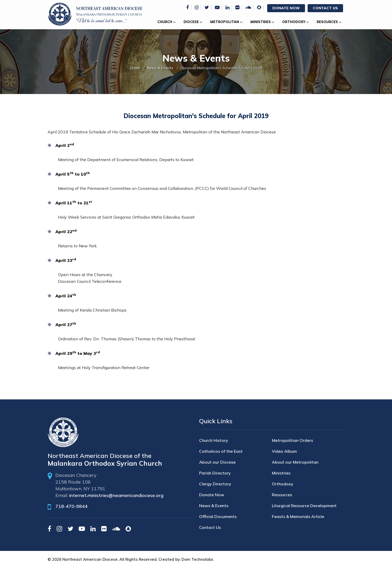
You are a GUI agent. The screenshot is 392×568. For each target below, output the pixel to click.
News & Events (160, 68)
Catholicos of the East (221, 451)
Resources (327, 22)
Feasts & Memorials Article (298, 516)
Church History (214, 440)
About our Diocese (217, 462)
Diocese (191, 22)
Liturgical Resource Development (304, 506)
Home (135, 68)
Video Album (284, 451)
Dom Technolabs (197, 559)
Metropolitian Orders (292, 440)
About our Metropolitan (295, 462)
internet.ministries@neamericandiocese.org (116, 495)
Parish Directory (215, 473)
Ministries (261, 22)
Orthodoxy (294, 22)
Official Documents (218, 516)
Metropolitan (225, 22)
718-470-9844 (71, 506)
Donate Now (286, 8)
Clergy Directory (215, 484)
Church (165, 22)
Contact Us (325, 8)
